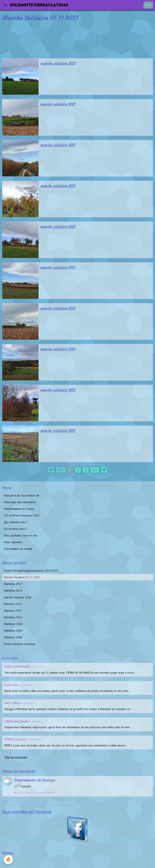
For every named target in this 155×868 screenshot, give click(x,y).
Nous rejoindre (13, 542)
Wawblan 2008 (13, 637)
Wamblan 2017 (13, 584)
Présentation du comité (18, 549)
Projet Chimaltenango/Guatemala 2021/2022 (31, 571)
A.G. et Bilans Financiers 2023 (22, 515)
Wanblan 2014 (13, 604)
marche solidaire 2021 (58, 64)
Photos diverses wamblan (20, 644)
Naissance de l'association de (22, 495)
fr (147, 5)
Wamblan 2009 (13, 631)
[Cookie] (9, 860)
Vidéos (8, 861)
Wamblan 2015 (13, 591)
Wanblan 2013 (13, 611)
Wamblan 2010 (13, 624)
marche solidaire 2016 (18, 597)
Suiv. (95, 470)
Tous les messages (16, 757)
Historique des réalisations (20, 502)
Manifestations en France (19, 509)
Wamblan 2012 (13, 617)
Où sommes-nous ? (16, 529)
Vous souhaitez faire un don (21, 535)
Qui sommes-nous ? (16, 522)
